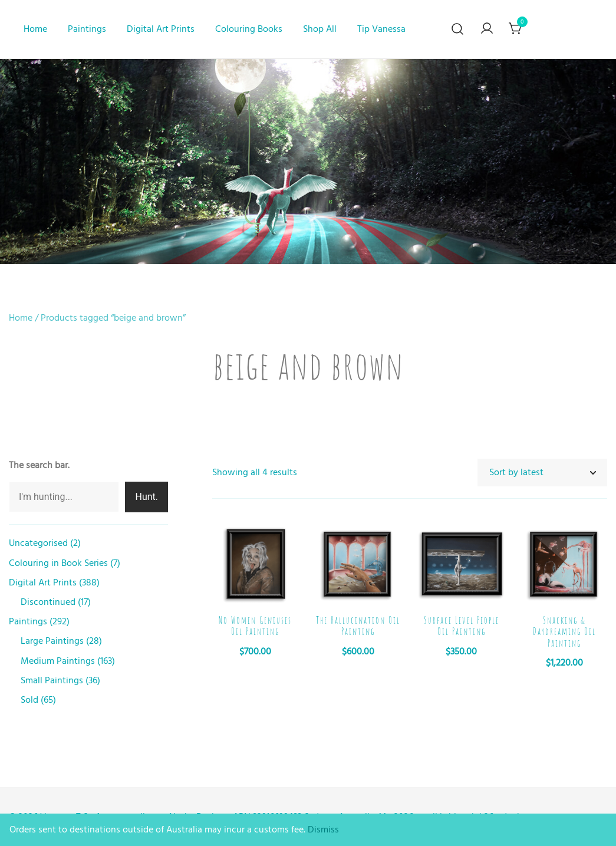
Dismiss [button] (323, 829)
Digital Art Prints (161, 29)
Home (35, 29)
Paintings (87, 29)
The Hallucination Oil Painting (358, 626)
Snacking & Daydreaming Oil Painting (564, 631)
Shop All (320, 29)
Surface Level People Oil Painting (462, 626)
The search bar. (39, 465)
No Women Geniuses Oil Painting (255, 626)
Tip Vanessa (381, 29)
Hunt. (146, 497)
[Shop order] (542, 473)
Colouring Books (249, 29)
